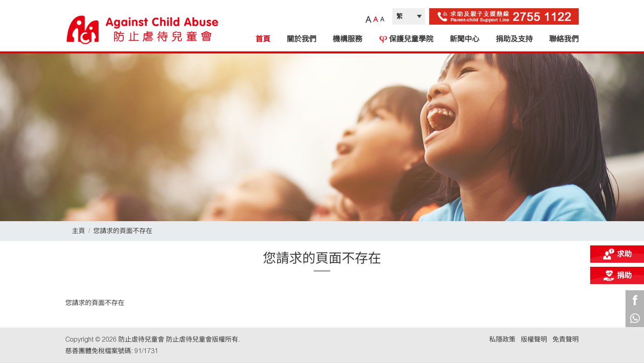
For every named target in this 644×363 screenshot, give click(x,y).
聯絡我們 (564, 39)
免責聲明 (566, 339)
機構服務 (347, 39)
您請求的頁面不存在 (123, 231)
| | (409, 16)
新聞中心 (465, 39)
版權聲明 (534, 339)
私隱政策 (502, 339)
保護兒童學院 (406, 39)
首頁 (263, 39)
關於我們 (301, 39)
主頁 (78, 231)
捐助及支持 (514, 39)
